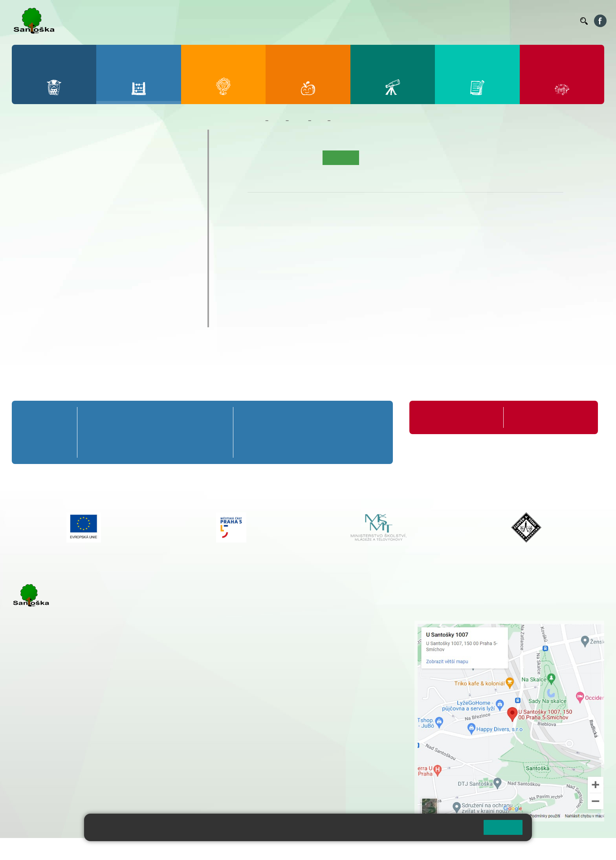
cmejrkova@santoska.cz (59, 727)
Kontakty (563, 21)
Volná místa (531, 21)
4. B (134, 176)
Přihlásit (194, 849)
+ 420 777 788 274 (271, 641)
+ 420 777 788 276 (94, 759)
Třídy (298, 121)
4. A (134, 161)
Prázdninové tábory (55, 289)
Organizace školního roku (451, 417)
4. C (134, 191)
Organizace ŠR (430, 21)
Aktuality (307, 158)
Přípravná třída (47, 137)
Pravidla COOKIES (294, 849)
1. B (28, 176)
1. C (28, 191)
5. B (170, 176)
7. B (63, 237)
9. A (134, 221)
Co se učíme (349, 121)
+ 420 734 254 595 (312, 666)
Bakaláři (331, 21)
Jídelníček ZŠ (389, 21)
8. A (99, 221)
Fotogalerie (419, 158)
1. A (28, 161)
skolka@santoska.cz (55, 767)
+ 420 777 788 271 (94, 719)
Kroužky (35, 273)
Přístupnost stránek (237, 849)
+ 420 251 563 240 (46, 759)
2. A (63, 161)
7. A (63, 221)
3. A (99, 161)
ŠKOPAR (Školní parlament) (70, 319)
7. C (63, 252)
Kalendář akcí (381, 158)
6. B (28, 237)
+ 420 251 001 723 (46, 719)
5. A (170, 161)
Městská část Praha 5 (38, 791)
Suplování (467, 21)
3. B (99, 176)
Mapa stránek (159, 849)
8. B (99, 237)
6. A (28, 221)
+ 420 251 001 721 (274, 625)
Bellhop (356, 21)
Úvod (258, 158)
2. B (63, 176)
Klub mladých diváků (57, 304)
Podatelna (498, 21)
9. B (134, 237)
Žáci (277, 121)
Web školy (590, 849)
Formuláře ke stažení (537, 417)
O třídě (280, 158)
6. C (28, 252)
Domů (255, 121)
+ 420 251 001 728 (273, 633)
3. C (99, 191)
